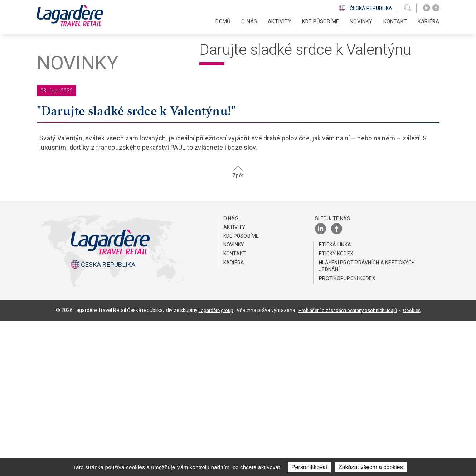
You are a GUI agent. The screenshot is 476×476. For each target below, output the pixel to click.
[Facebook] (436, 8)
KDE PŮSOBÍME (320, 21)
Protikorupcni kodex (347, 433)
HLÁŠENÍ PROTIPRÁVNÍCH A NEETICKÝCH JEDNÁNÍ (367, 421)
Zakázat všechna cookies (371, 467)
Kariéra (234, 417)
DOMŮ (223, 21)
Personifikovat (309, 467)
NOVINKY (361, 21)
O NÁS (231, 373)
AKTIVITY (234, 382)
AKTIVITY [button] (280, 21)
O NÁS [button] (249, 21)
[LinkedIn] (427, 8)
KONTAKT (395, 21)
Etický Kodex (336, 408)
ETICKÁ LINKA (335, 399)
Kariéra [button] (428, 21)
